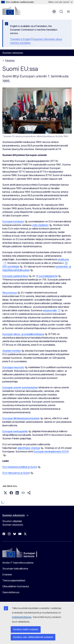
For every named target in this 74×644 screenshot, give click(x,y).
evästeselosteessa (22, 617)
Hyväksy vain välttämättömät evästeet (33, 637)
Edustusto (10, 60)
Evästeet (7, 574)
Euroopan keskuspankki (15, 431)
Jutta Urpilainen (40, 225)
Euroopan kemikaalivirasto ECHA (51, 451)
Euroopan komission (13, 221)
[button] (5, 493)
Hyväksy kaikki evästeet (26, 629)
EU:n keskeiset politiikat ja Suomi (20, 467)
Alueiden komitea (12, 351)
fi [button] (54, 12)
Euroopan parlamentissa (15, 276)
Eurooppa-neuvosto (13, 367)
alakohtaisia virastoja (29, 448)
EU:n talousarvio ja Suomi (16, 473)
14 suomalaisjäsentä (47, 276)
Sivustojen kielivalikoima (15, 569)
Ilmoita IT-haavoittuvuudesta (18, 563)
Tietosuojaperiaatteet (14, 580)
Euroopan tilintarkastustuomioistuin (21, 418)
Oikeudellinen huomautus (16, 586)
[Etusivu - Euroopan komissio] (11, 10)
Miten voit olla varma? (61, 2)
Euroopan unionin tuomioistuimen (20, 387)
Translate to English (21, 39)
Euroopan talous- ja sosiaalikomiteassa (23, 334)
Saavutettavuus (11, 592)
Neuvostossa (10, 293)
